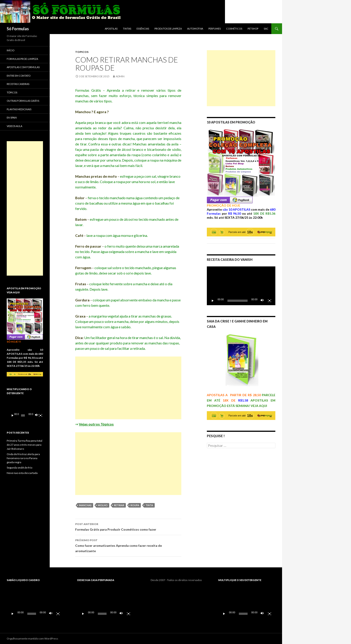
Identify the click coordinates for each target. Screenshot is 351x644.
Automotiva (195, 29)
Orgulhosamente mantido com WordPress (32, 639)
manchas (85, 505)
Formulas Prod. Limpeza (22, 59)
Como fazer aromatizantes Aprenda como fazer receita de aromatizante (128, 545)
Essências (143, 29)
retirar (119, 505)
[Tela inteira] (270, 301)
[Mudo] (262, 301)
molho (103, 505)
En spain (12, 118)
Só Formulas (18, 29)
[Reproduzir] (213, 301)
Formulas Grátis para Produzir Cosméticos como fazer (128, 526)
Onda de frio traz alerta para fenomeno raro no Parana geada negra (23, 458)
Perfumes (215, 29)
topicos (82, 52)
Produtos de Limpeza (168, 29)
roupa (135, 505)
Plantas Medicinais (19, 109)
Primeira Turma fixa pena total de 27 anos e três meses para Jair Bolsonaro (25, 445)
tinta (149, 505)
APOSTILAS (111, 29)
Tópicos (12, 92)
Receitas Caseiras (18, 84)
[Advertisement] (128, 388)
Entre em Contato (19, 76)
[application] (241, 286)
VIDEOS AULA (14, 126)
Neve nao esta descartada (22, 473)
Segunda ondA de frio (19, 468)
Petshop (253, 29)
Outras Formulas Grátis (23, 101)
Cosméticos (234, 29)
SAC (266, 29)
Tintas (127, 29)
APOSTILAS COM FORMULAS (23, 67)
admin (120, 76)
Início (11, 50)
